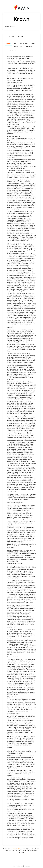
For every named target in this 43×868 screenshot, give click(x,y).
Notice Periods (18, 47)
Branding (33, 43)
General (9, 43)
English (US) (25, 849)
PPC (15, 43)
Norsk (20, 850)
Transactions (24, 43)
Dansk (5, 849)
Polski (25, 850)
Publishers (29, 47)
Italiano (7, 850)
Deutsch (10, 849)
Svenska (21, 852)
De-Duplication (11, 50)
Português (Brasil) (33, 850)
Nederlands (14, 850)
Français (38, 849)
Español (32, 849)
